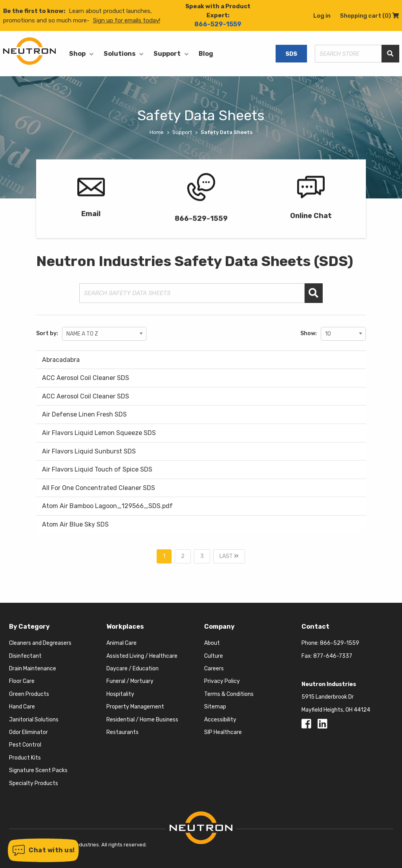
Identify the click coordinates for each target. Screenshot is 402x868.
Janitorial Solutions (34, 720)
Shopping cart (369, 16)
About (212, 643)
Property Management (135, 707)
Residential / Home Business (142, 720)
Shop (77, 54)
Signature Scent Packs (38, 770)
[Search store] (348, 54)
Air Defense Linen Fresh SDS (84, 414)
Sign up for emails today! (127, 20)
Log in (322, 16)
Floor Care (22, 681)
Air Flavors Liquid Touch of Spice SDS (97, 469)
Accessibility (220, 720)
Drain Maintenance (33, 669)
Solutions (120, 54)
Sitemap (215, 707)
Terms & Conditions (229, 694)
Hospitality (120, 694)
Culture (214, 656)
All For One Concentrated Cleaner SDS (99, 488)
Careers (214, 669)
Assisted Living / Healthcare (142, 656)
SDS (291, 54)
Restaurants (122, 732)
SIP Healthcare (223, 732)
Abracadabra (61, 360)
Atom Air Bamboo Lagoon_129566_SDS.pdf (107, 506)
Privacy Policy (222, 681)
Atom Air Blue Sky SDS (75, 524)
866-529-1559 (218, 24)
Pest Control (25, 745)
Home (157, 132)
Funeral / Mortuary (130, 681)
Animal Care (122, 643)
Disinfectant (25, 656)
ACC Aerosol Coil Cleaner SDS (86, 378)
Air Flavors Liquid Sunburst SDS (89, 451)
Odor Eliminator (28, 732)
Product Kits (25, 758)
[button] (43, 850)
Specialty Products (34, 783)
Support (167, 54)
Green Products (29, 694)
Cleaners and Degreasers (40, 643)
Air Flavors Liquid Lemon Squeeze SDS (99, 433)
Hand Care (22, 707)
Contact (315, 627)
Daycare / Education (132, 669)
